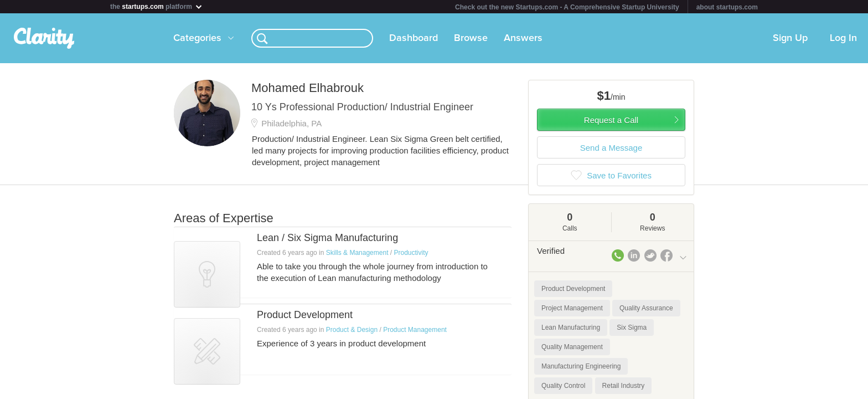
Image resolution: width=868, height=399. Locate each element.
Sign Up (790, 38)
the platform (157, 6)
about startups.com (727, 7)
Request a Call (611, 120)
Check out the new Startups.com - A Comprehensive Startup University (567, 7)
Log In (843, 38)
